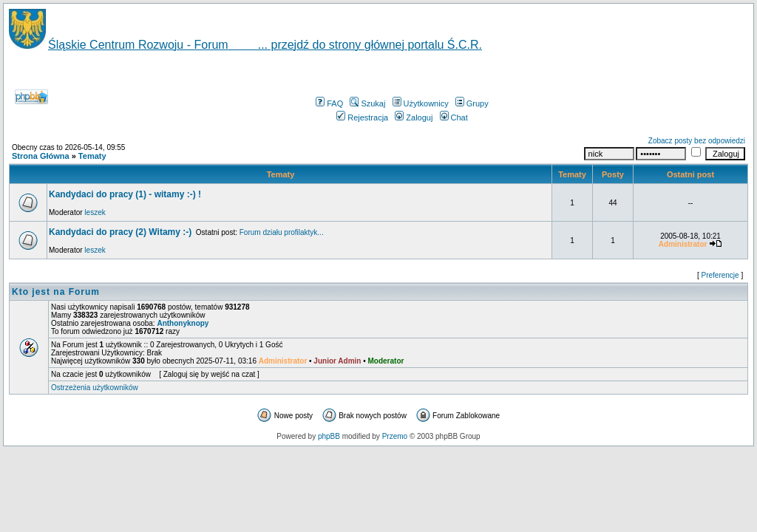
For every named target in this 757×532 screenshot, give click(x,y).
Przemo (395, 436)
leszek (95, 212)
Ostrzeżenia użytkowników (95, 388)
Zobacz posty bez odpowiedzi (697, 141)
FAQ (329, 103)
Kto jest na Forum (56, 292)
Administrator (283, 361)
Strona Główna (41, 156)
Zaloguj (414, 117)
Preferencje (720, 275)
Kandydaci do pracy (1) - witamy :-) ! (125, 194)
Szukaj (367, 103)
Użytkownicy (421, 103)
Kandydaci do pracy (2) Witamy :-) (120, 232)
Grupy (472, 103)
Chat (454, 117)
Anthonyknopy (183, 323)
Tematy (92, 156)
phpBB (329, 436)
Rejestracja (362, 117)
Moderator (386, 361)
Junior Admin (337, 361)
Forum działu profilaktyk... (282, 232)
